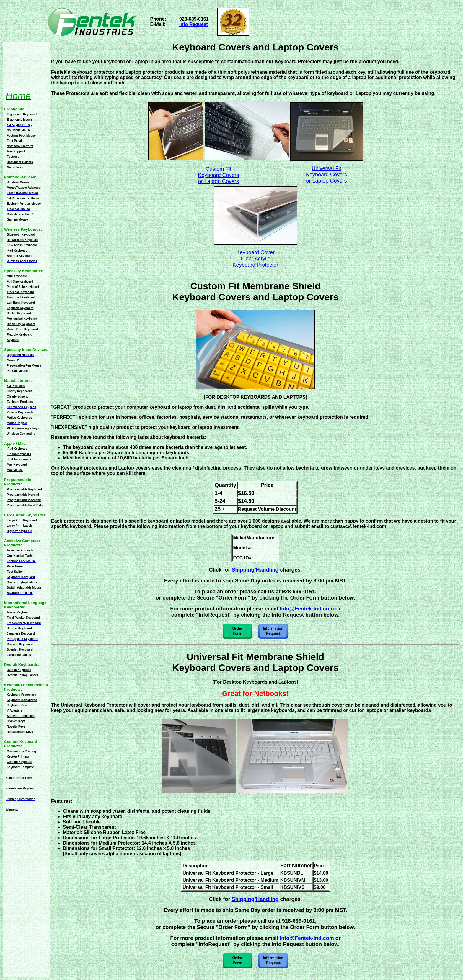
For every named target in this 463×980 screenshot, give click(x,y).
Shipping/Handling (255, 570)
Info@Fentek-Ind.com (307, 609)
